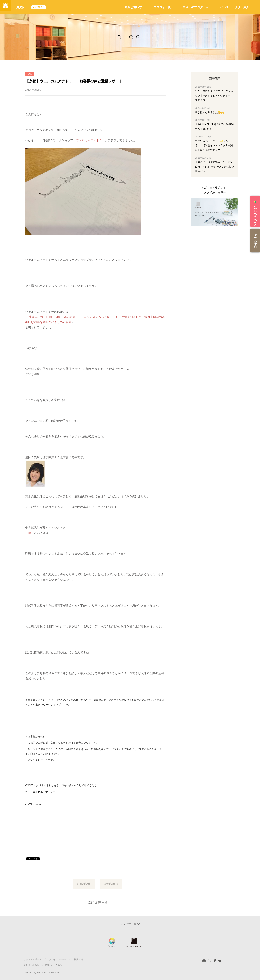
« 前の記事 (84, 884)
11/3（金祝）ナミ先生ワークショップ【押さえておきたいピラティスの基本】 (214, 95)
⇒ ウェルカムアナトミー (40, 792)
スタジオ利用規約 (30, 965)
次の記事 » (111, 884)
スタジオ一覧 (162, 7)
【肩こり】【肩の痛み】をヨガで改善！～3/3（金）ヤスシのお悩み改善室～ (215, 166)
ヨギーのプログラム (196, 7)
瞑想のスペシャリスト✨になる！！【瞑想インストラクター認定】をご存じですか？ (214, 145)
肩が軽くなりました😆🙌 (209, 112)
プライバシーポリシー (60, 959)
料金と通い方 (133, 7)
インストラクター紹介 (235, 7)
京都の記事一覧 (98, 902)
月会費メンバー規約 (52, 965)
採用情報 (78, 959)
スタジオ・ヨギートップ (34, 959)
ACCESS (43, 7)
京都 (23, 7)
